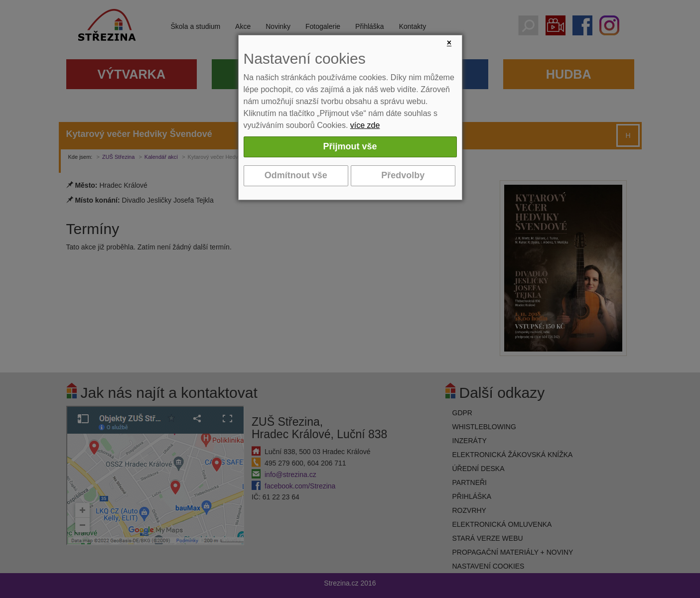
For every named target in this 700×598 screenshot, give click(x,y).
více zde (365, 125)
